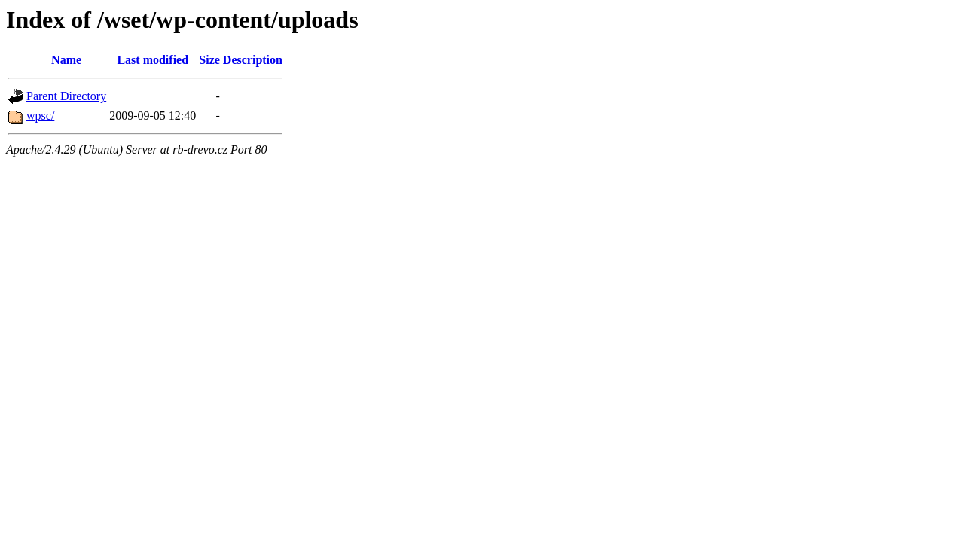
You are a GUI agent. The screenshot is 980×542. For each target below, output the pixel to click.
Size (209, 60)
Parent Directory (66, 96)
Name (66, 60)
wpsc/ (40, 116)
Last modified (153, 60)
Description (253, 60)
